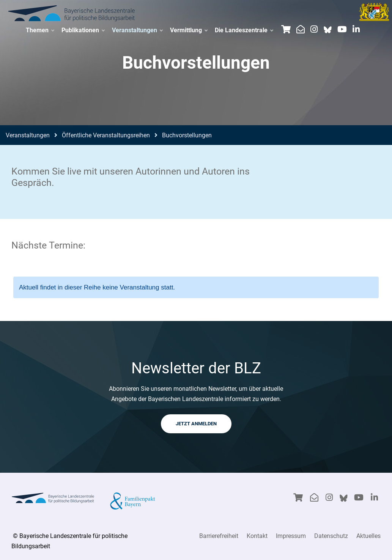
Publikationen (83, 30)
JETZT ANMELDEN (196, 424)
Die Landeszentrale (244, 30)
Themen (40, 30)
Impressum (291, 536)
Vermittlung (189, 30)
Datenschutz (331, 536)
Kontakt (257, 536)
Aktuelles (368, 536)
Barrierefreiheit (219, 536)
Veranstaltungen (137, 30)
